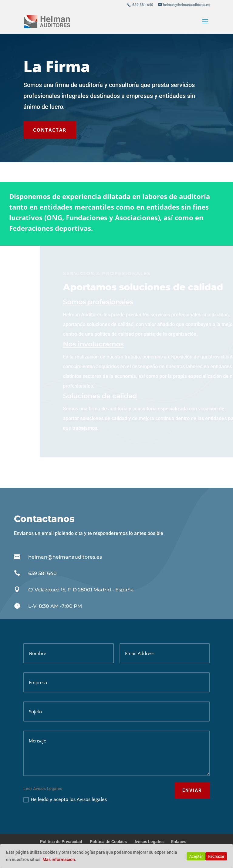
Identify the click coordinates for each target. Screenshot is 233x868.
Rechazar (216, 856)
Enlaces (179, 842)
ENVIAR (192, 790)
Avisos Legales (149, 842)
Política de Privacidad (61, 842)
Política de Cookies (108, 842)
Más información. (59, 860)
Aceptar (196, 856)
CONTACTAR (50, 130)
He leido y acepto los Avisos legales (65, 799)
